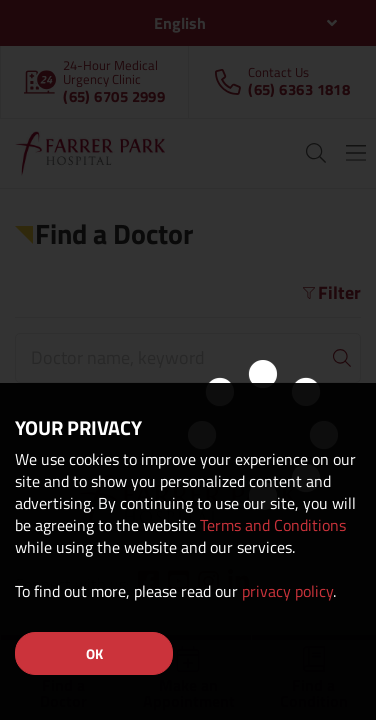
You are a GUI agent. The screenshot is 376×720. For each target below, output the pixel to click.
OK (94, 653)
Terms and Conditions (273, 525)
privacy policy (287, 591)
